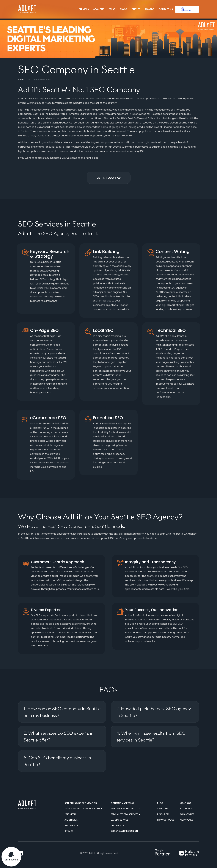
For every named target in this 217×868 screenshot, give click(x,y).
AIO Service (71, 820)
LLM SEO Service (119, 820)
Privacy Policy (166, 820)
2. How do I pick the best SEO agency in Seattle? (154, 712)
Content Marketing (122, 803)
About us (163, 809)
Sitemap (69, 831)
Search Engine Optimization (81, 803)
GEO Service (71, 825)
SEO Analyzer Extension (124, 831)
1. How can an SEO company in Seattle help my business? (62, 712)
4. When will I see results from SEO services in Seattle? (151, 737)
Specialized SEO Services (125, 814)
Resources (163, 814)
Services (84, 9)
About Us (99, 9)
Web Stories (187, 814)
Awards (149, 9)
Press (112, 9)
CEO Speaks (187, 820)
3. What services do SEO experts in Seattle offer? (59, 737)
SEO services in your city (126, 809)
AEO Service (117, 825)
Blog (160, 803)
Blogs (123, 9)
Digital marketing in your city (83, 809)
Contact (186, 803)
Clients (136, 9)
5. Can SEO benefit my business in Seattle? (57, 761)
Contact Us (166, 9)
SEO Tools (186, 809)
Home (21, 80)
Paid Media (70, 814)
